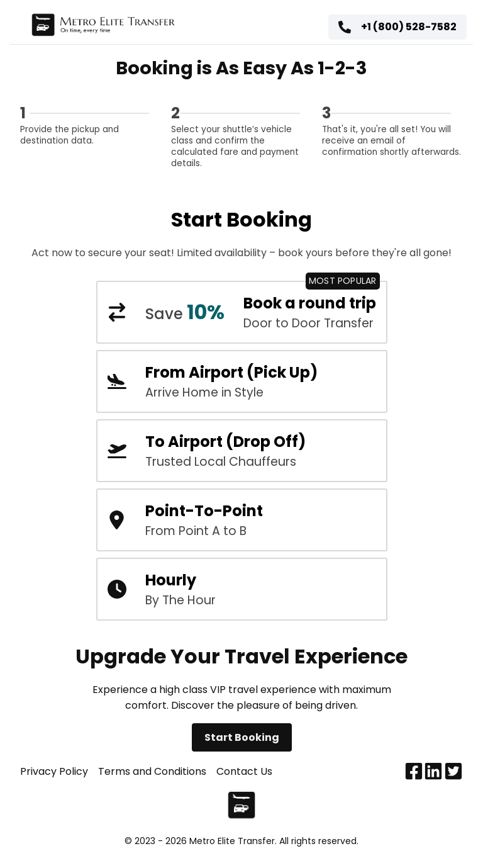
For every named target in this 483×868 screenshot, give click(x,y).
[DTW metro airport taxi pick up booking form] (242, 381)
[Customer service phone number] (397, 27)
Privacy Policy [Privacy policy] (54, 771)
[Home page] (103, 27)
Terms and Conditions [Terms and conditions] (152, 771)
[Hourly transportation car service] (242, 589)
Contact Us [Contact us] (244, 771)
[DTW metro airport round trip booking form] (242, 312)
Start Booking (242, 737)
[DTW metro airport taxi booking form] (242, 451)
